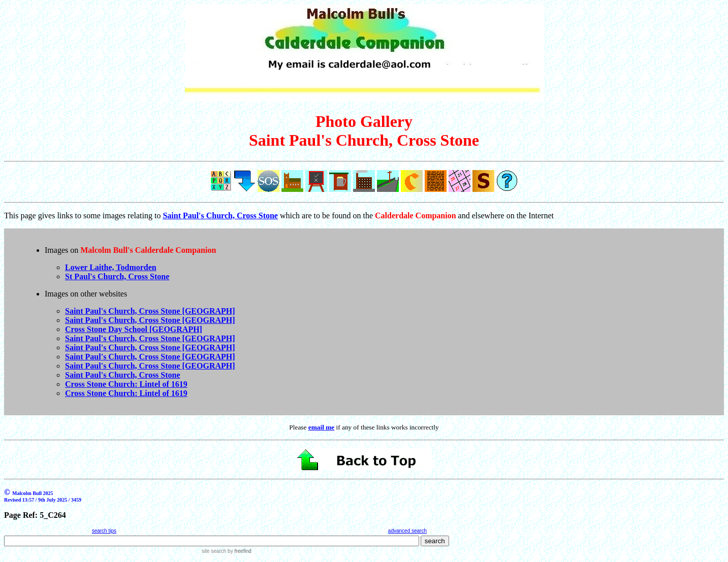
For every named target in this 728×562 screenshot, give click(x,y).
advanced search (407, 531)
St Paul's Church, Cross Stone (117, 276)
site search (214, 551)
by (239, 551)
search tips (104, 531)
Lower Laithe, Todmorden (111, 267)
